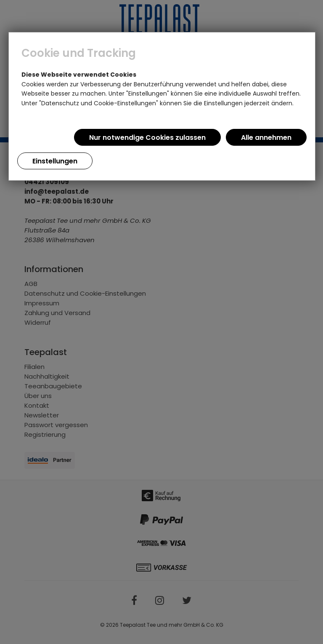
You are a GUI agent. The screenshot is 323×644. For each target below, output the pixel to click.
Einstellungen (55, 161)
